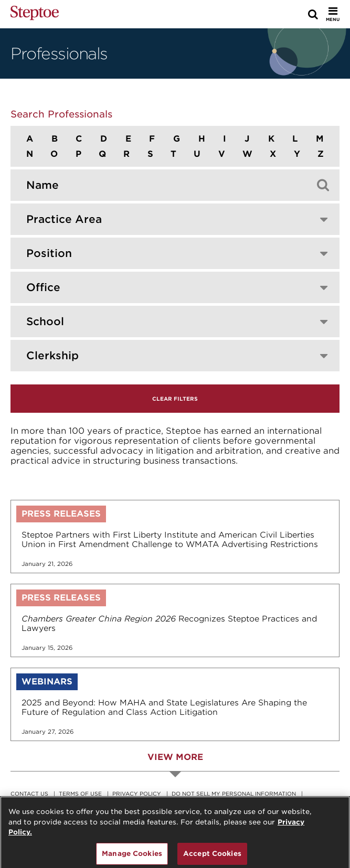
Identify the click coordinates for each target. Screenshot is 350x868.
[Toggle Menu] (333, 14)
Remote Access (112, 801)
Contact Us (29, 794)
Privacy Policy (137, 794)
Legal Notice (168, 801)
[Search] (313, 14)
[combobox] (175, 219)
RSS (70, 801)
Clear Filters (175, 399)
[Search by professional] (159, 185)
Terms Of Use (80, 794)
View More (175, 757)
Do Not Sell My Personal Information (234, 794)
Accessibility (32, 801)
